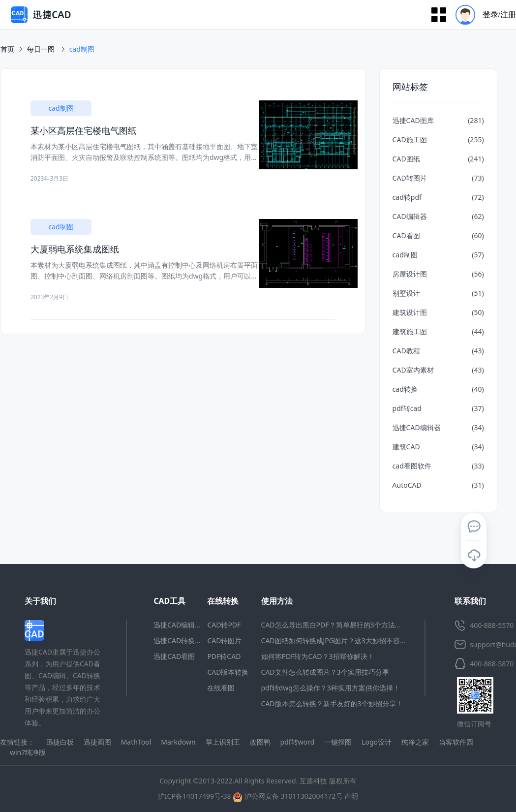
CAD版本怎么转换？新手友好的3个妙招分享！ (332, 703)
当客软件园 (456, 742)
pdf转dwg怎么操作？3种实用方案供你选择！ (331, 688)
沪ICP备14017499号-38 (195, 796)
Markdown (178, 742)
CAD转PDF (224, 625)
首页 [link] (7, 49)
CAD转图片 (224, 640)
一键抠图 (338, 742)
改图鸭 (260, 742)
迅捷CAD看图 (174, 656)
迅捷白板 (60, 742)
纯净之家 (415, 742)
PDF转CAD (224, 656)
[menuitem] (482, 15)
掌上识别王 (223, 742)
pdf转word (298, 742)
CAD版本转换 (228, 672)
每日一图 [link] (42, 49)
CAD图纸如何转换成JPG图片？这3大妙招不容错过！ (341, 640)
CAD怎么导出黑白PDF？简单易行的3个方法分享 (335, 625)
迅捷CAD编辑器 (178, 625)
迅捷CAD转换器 (178, 640)
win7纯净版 (28, 752)
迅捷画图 (97, 742)
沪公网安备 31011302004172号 (288, 796)
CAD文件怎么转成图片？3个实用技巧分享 (325, 672)
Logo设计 (377, 742)
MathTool (136, 742)
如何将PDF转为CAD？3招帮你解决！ (318, 656)
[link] (82, 49)
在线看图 (221, 688)
